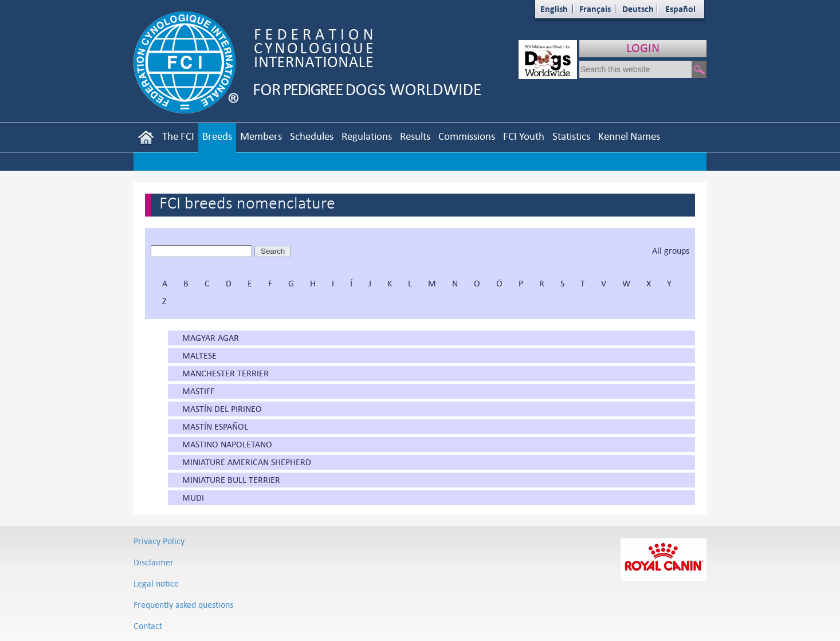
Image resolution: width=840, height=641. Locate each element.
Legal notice (156, 583)
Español (680, 9)
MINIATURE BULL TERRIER (231, 480)
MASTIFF (198, 391)
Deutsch (638, 9)
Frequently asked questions (183, 605)
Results (415, 136)
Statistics (571, 136)
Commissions (467, 136)
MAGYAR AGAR (211, 338)
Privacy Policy (159, 541)
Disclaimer (154, 562)
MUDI (193, 498)
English (554, 9)
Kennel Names (629, 136)
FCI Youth (524, 136)
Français (595, 9)
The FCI (178, 136)
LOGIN (643, 48)
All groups (671, 251)
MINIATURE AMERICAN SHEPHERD (247, 462)
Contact (148, 626)
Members (261, 136)
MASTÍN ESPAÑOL (215, 426)
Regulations (367, 136)
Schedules (312, 136)
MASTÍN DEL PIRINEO (222, 409)
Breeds (217, 136)
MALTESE (199, 355)
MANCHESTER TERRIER (225, 373)
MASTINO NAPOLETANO (227, 444)
